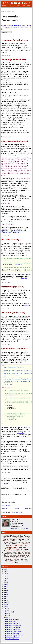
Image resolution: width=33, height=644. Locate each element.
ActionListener (6, 535)
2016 (5, 590)
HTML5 (6, 544)
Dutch (4, 541)
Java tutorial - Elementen (12, 623)
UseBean (21, 558)
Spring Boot (16, 555)
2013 (5, 596)
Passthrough (26, 550)
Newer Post (5, 509)
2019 (5, 585)
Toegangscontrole (9, 27)
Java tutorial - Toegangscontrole (15, 631)
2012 (5, 598)
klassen (18, 63)
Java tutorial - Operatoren (13, 629)
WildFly (16, 562)
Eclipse (13, 541)
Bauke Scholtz (16, 519)
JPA (11, 546)
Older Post (28, 509)
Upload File (14, 558)
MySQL (25, 548)
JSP (26, 546)
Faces (11, 542)
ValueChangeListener (18, 559)
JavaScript (25, 544)
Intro (3, 25)
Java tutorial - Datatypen (12, 627)
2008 (5, 606)
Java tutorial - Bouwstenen (13, 625)
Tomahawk (12, 557)
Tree (23, 557)
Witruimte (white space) (13, 312)
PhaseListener (17, 551)
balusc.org (20, 525)
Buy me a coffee (14, 528)
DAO (28, 538)
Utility (26, 558)
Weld (21, 561)
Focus (19, 542)
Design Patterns (14, 539)
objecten (7, 248)
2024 (5, 575)
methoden (4, 65)
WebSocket (16, 561)
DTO (28, 539)
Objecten (17, 232)
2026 (5, 571)
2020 (5, 583)
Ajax (14, 535)
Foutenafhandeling (25, 27)
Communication (7, 537)
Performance (8, 551)
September (9, 612)
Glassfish (23, 542)
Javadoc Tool (21, 433)
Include (19, 544)
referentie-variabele (24, 250)
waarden (4, 482)
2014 (5, 594)
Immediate (14, 544)
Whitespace (26, 561)
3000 (5, 569)
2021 (5, 581)
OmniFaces (10, 549)
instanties (12, 250)
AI (11, 535)
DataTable (6, 539)
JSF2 (21, 546)
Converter (6, 538)
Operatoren (5, 231)
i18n (10, 544)
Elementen (11, 25)
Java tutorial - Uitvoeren (12, 639)
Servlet (6, 555)
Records (22, 552)
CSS (11, 538)
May (7, 616)
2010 (5, 602)
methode (20, 148)
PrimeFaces (9, 552)
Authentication (19, 535)
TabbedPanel (6, 557)
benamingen (5, 146)
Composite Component (17, 537)
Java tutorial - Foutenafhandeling (15, 635)
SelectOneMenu (18, 554)
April (7, 618)
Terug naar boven (6, 55)
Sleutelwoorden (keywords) (15, 141)
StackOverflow (25, 555)
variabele (27, 119)
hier (2, 438)
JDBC (7, 546)
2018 (5, 587)
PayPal (27, 528)
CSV (14, 538)
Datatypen (24, 25)
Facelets (6, 542)
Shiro (11, 555)
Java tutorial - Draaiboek (12, 633)
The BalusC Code (16, 3)
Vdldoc (25, 560)
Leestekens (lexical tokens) (15, 40)
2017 (5, 589)
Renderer (28, 552)
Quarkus (14, 552)
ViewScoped (9, 561)
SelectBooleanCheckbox (8, 554)
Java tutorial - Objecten (12, 637)
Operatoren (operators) (13, 287)
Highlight (28, 542)
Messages (20, 548)
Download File (22, 539)
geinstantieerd (23, 255)
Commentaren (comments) (14, 349)
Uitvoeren (7, 29)
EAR (8, 541)
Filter (15, 542)
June (7, 614)
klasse (8, 148)
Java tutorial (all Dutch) (12, 619)
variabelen (24, 63)
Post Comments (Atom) (16, 512)
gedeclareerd (5, 255)
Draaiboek (17, 27)
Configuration (27, 537)
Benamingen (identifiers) (14, 59)
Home (17, 509)
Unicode (8, 558)
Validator (9, 559)
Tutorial (27, 557)
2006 (5, 610)
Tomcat (18, 557)
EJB (18, 541)
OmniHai (19, 549)
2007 (5, 608)
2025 (5, 573)
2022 (5, 579)
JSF (15, 545)
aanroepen (21, 66)
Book (25, 535)
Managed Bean (11, 547)
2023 (5, 577)
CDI (28, 535)
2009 (5, 604)
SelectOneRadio (27, 554)
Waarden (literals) (10, 240)
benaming (7, 187)
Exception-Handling (27, 541)
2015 (5, 592)
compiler (28, 336)
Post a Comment (6, 506)
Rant (18, 552)
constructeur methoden (8, 103)
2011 (5, 600)
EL (21, 541)
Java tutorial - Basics (11, 621)
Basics (6, 25)
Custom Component (21, 538)
